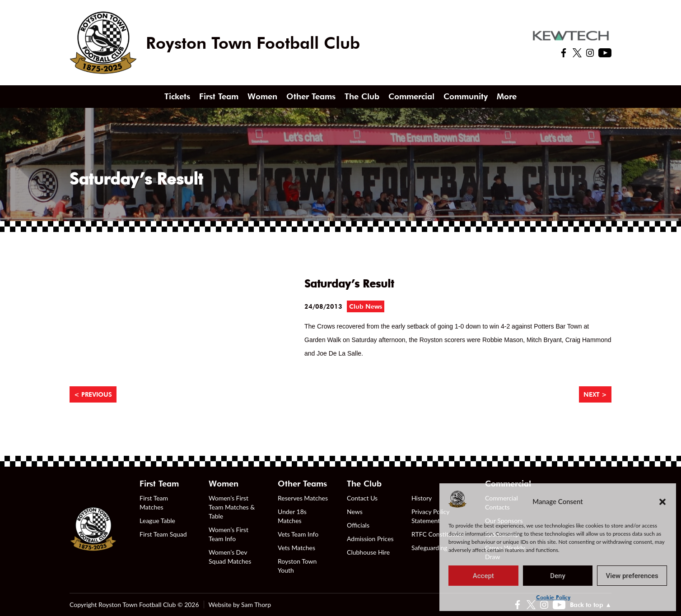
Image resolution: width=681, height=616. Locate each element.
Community (466, 96)
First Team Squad (163, 534)
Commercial (411, 96)
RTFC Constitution (437, 534)
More (507, 96)
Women (262, 96)
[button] (662, 501)
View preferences (632, 576)
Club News (366, 306)
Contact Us (362, 498)
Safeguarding (429, 548)
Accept (483, 576)
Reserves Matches (303, 498)
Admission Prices (370, 539)
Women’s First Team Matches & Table (232, 507)
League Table (157, 521)
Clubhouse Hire (368, 552)
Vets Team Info (298, 534)
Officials (358, 525)
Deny (558, 576)
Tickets (177, 96)
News (355, 512)
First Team (219, 96)
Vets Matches (296, 548)
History (422, 498)
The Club (362, 96)
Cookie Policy (553, 597)
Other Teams (311, 96)
